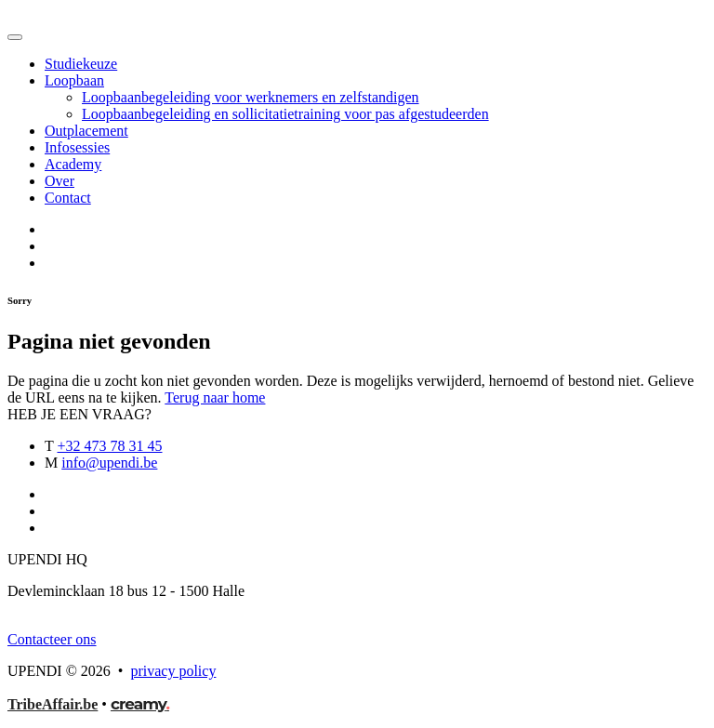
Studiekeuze (81, 64)
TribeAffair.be (53, 704)
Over (59, 181)
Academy (73, 164)
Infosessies (77, 147)
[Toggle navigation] (15, 37)
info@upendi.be (109, 463)
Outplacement (86, 131)
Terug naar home (215, 397)
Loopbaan (74, 80)
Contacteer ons (52, 639)
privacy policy (173, 671)
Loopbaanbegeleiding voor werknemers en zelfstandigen (251, 97)
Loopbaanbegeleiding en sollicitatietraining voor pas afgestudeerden (285, 114)
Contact (68, 198)
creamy (140, 704)
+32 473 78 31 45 (109, 446)
